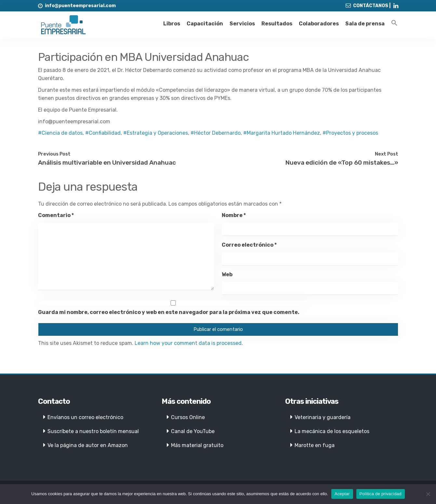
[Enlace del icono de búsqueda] (394, 23)
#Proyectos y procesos (350, 133)
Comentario (56, 215)
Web (227, 274)
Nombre (234, 215)
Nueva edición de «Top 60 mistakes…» (342, 163)
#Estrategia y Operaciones (156, 133)
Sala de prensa (365, 24)
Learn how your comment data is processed (188, 343)
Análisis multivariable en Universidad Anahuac (107, 163)
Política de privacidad (381, 494)
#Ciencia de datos (60, 133)
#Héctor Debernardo (216, 133)
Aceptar (342, 494)
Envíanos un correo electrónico (85, 417)
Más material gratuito (197, 445)
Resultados (277, 24)
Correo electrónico (249, 245)
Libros (172, 24)
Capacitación (205, 24)
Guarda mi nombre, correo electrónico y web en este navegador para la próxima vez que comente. (169, 312)
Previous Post (54, 154)
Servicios (242, 24)
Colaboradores (319, 24)
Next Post (387, 154)
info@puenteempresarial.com (80, 6)
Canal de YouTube (193, 431)
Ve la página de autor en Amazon (88, 445)
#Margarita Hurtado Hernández (282, 133)
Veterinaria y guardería (323, 417)
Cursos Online (188, 417)
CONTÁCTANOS (371, 6)
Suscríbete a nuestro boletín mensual (93, 431)
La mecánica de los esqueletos (332, 431)
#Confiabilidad (103, 133)
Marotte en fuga (315, 445)
